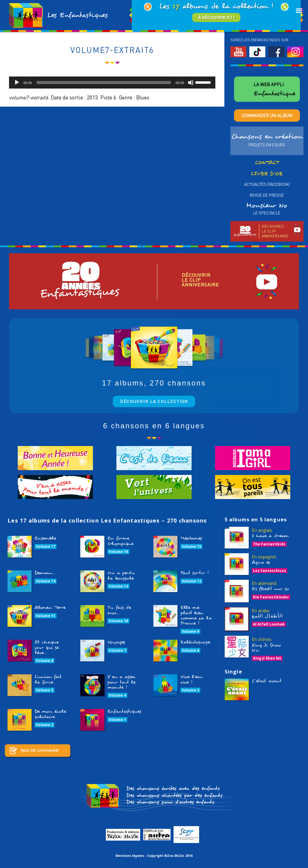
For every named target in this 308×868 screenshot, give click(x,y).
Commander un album (267, 115)
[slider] (104, 83)
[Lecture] (17, 83)
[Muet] (191, 83)
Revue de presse (267, 195)
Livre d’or (267, 174)
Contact (267, 162)
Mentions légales (130, 856)
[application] (112, 83)
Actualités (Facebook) (267, 184)
